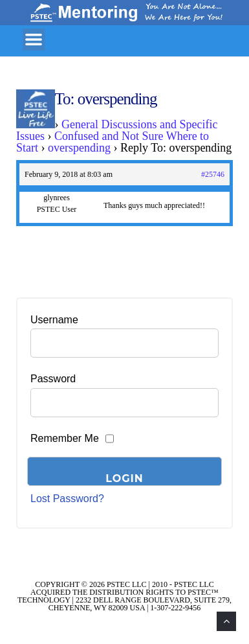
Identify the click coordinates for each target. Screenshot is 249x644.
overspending (79, 148)
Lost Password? (67, 499)
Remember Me (65, 438)
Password (53, 379)
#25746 (213, 174)
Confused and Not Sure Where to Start (113, 142)
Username (54, 320)
